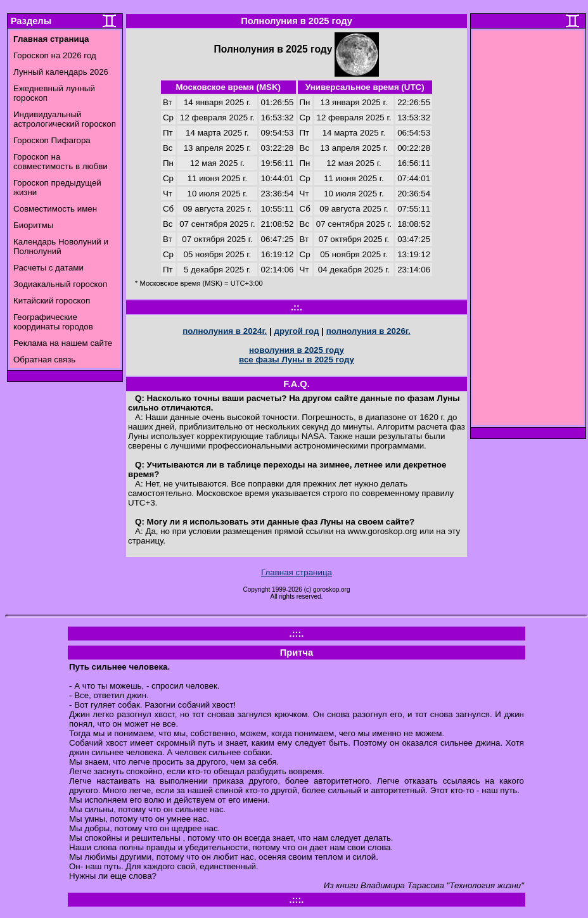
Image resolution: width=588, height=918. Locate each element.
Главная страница (297, 572)
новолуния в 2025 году (297, 350)
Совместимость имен (55, 209)
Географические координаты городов (53, 322)
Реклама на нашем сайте (63, 343)
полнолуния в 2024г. (225, 331)
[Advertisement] (528, 231)
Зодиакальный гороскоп (60, 284)
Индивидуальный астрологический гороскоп (65, 119)
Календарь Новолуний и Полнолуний (61, 246)
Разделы (31, 21)
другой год (296, 331)
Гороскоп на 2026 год (55, 55)
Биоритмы (33, 225)
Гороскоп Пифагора (52, 140)
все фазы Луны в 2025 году (297, 360)
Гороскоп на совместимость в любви (61, 162)
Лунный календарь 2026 (61, 72)
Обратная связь (44, 360)
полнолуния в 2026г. (368, 331)
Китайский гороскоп (52, 301)
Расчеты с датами (48, 268)
